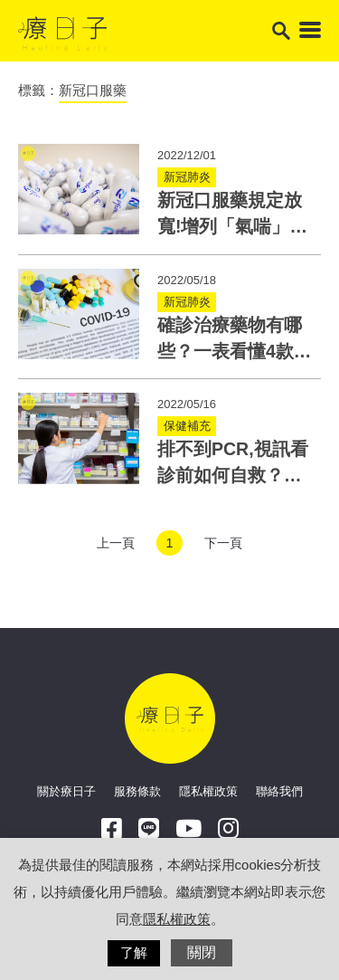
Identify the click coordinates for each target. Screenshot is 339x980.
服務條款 (137, 791)
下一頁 (223, 543)
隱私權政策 (208, 791)
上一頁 (116, 543)
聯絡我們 (279, 791)
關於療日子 (66, 791)
